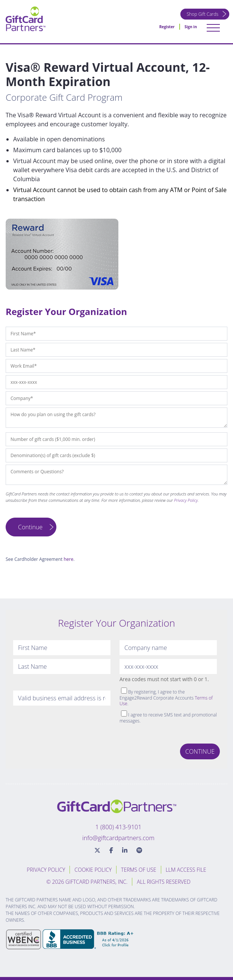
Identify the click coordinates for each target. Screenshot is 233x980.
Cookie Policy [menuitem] (93, 870)
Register (167, 27)
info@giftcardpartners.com (118, 838)
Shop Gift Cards (203, 14)
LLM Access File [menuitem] (186, 870)
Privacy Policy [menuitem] (46, 870)
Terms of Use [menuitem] (139, 870)
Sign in (191, 27)
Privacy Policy (186, 500)
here (68, 559)
